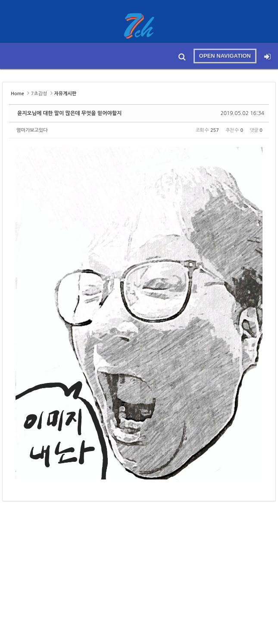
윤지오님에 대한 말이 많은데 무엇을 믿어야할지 (69, 113)
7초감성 (39, 94)
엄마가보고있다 (32, 130)
